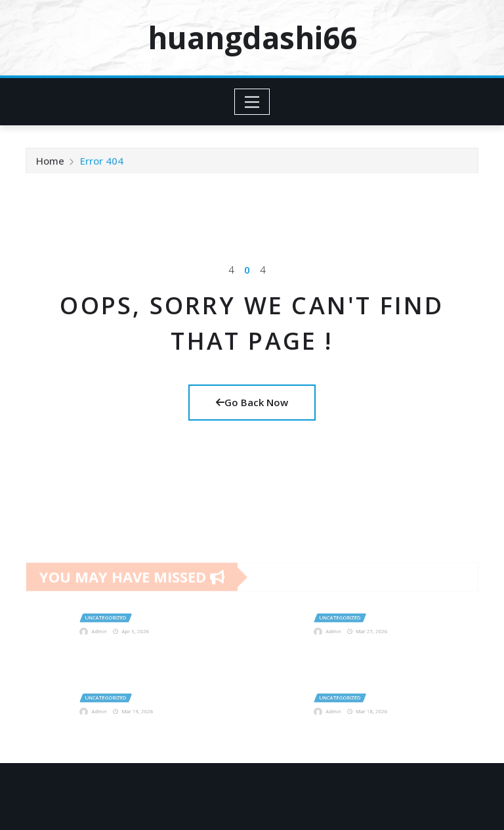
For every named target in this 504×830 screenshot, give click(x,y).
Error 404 (102, 165)
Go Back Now (252, 402)
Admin (114, 627)
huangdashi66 (252, 37)
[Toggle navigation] (252, 102)
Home (50, 165)
